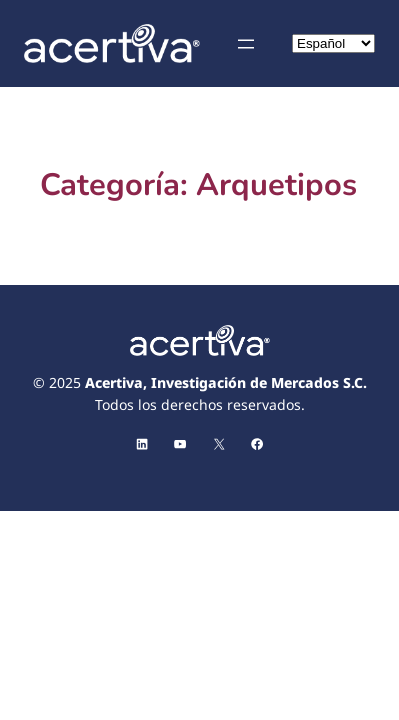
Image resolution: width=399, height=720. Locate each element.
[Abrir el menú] (246, 44)
